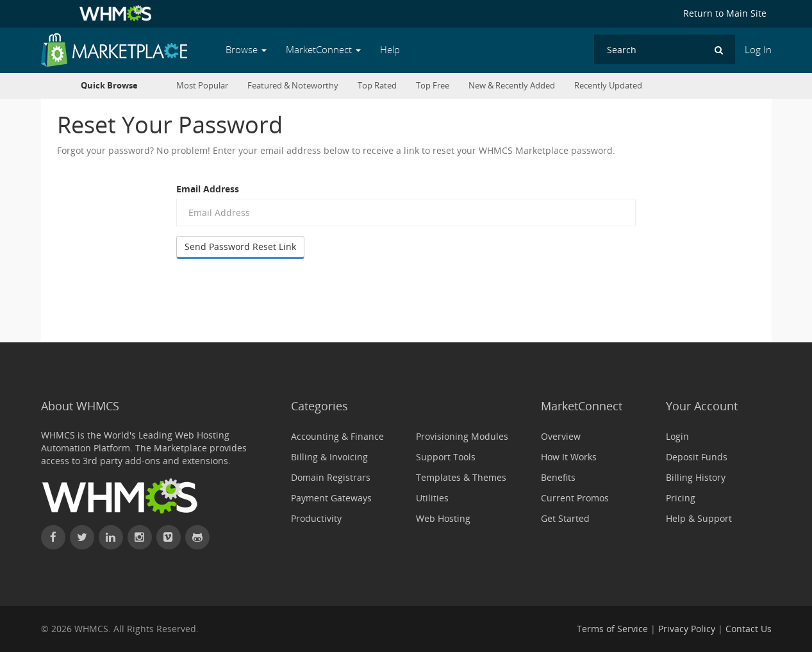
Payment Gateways (331, 498)
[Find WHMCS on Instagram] (140, 537)
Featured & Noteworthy (293, 86)
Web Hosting (443, 518)
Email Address (208, 189)
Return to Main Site (725, 13)
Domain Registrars (331, 477)
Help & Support (699, 518)
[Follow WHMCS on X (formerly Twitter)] (82, 537)
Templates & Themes (461, 477)
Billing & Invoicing (329, 457)
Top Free (433, 86)
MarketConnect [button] (323, 50)
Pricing (681, 498)
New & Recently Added (512, 86)
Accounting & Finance (337, 436)
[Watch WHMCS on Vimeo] (169, 537)
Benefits (558, 477)
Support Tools (446, 457)
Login (677, 436)
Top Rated (377, 86)
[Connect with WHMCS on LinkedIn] (111, 537)
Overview (561, 436)
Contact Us (749, 629)
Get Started (565, 518)
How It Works (569, 457)
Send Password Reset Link (240, 247)
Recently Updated (608, 86)
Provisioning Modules (462, 436)
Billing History (696, 477)
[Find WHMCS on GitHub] (197, 537)
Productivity (316, 518)
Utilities (432, 498)
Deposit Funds (697, 457)
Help (390, 50)
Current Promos (575, 498)
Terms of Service (612, 629)
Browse (246, 50)
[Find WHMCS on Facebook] (53, 537)
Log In (758, 50)
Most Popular (202, 86)
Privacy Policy (687, 629)
